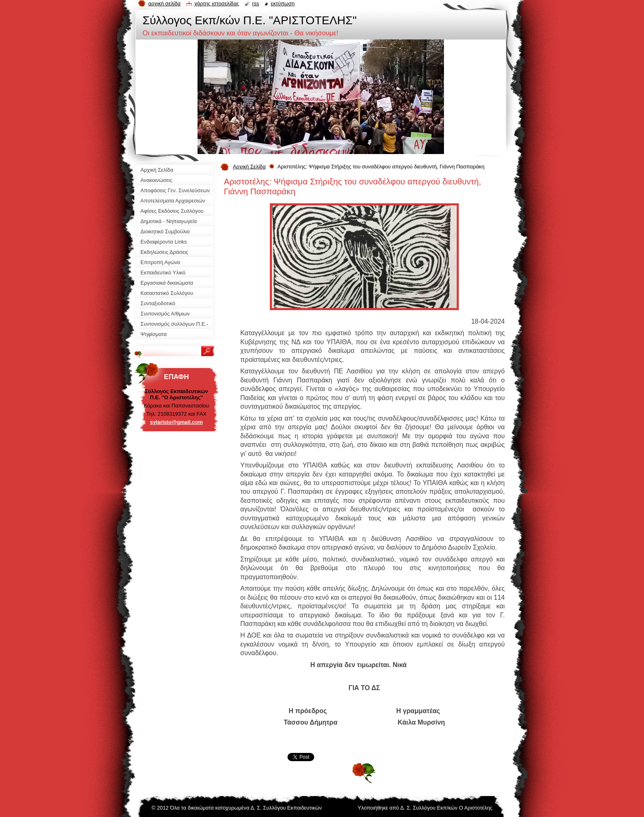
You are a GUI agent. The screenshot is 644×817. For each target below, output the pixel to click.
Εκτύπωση (283, 3)
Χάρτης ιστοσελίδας (217, 3)
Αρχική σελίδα (164, 3)
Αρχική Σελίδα (249, 167)
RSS (256, 3)
